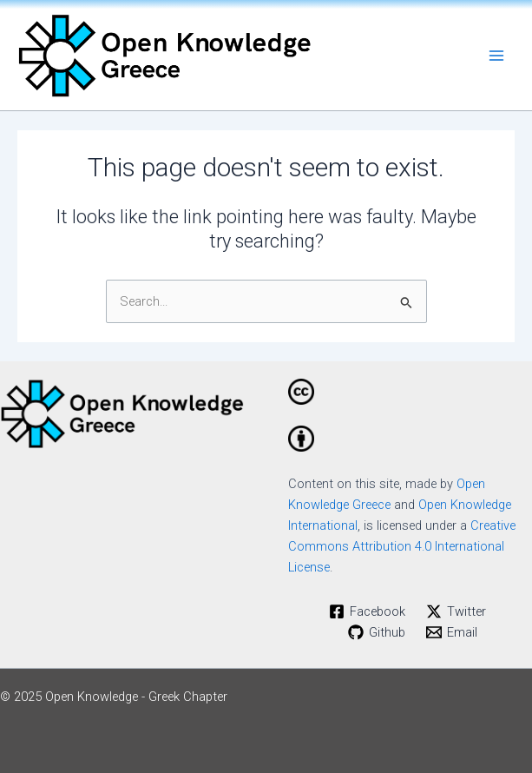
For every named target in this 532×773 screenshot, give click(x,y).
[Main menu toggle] (496, 56)
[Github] (377, 632)
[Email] (452, 632)
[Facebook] (367, 611)
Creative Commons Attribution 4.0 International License (402, 546)
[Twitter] (456, 611)
